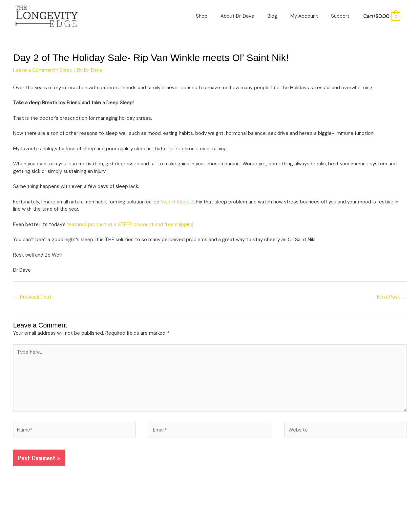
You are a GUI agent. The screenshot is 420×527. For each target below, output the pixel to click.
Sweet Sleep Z (177, 202)
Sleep (66, 70)
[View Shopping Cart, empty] (381, 16)
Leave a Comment (34, 70)
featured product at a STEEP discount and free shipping (130, 224)
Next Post (392, 297)
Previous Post (33, 297)
